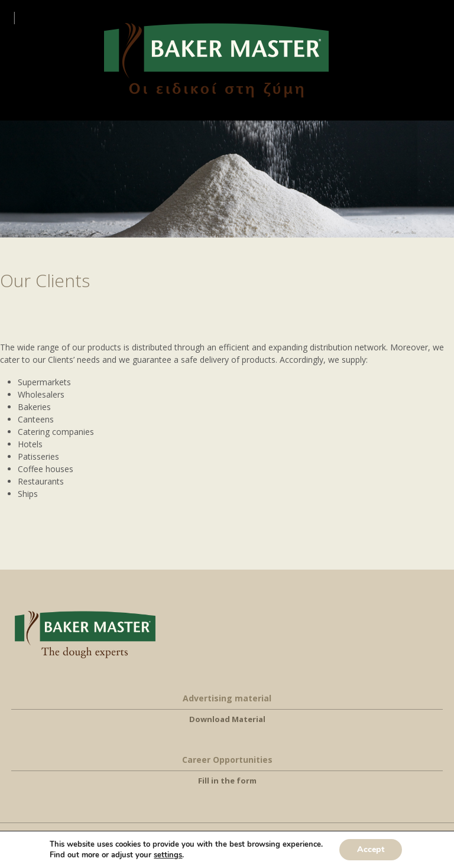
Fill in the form (227, 781)
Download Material (227, 719)
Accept (371, 849)
